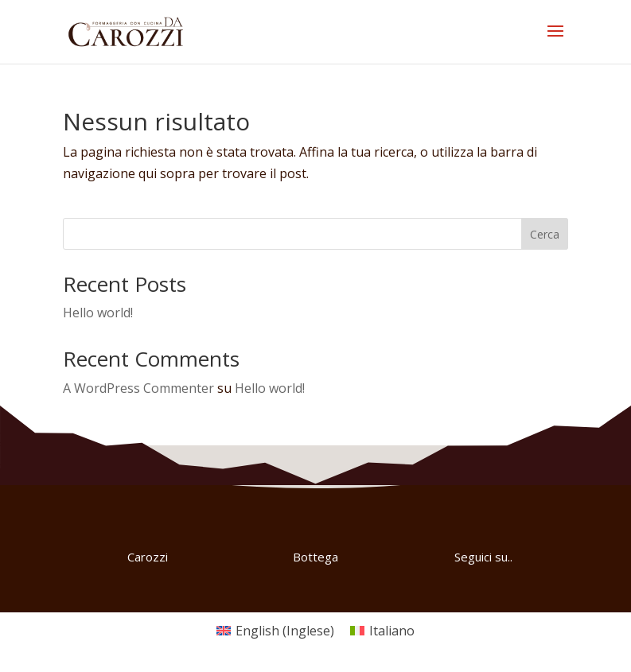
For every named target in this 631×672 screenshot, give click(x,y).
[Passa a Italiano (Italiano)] (382, 630)
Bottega (315, 557)
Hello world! (98, 313)
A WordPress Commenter (138, 388)
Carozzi (148, 557)
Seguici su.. (483, 557)
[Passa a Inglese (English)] (275, 630)
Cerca (545, 234)
